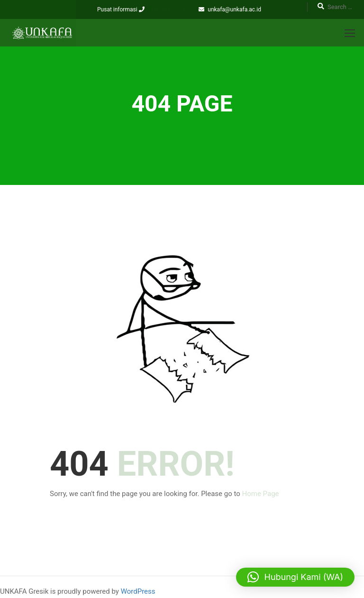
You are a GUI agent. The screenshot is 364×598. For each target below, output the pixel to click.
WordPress (138, 591)
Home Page (261, 494)
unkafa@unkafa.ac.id (234, 9)
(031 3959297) (167, 9)
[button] (295, 577)
